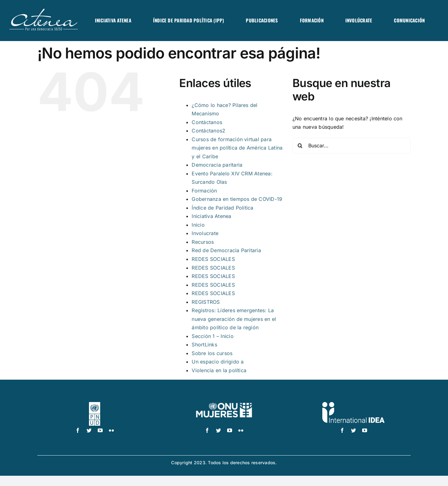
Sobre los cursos (212, 353)
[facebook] (78, 430)
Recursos (203, 242)
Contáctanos (207, 122)
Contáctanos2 (208, 131)
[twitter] (89, 430)
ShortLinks (204, 345)
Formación (204, 191)
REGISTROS (206, 302)
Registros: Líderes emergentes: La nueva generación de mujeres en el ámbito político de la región (234, 319)
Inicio (198, 225)
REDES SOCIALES (213, 259)
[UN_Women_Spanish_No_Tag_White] (224, 405)
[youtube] (100, 430)
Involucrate (205, 233)
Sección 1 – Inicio (212, 336)
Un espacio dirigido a (218, 362)
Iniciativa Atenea (211, 216)
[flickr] (111, 430)
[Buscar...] (352, 146)
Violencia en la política (219, 370)
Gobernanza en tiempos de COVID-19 (237, 199)
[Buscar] (300, 146)
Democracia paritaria (217, 165)
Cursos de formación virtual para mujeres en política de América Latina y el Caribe (237, 148)
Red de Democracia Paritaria (226, 250)
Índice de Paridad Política (222, 208)
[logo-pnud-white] (95, 405)
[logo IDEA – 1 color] (353, 405)
